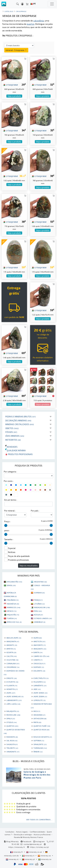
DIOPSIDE (39, 667)
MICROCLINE (13, 715)
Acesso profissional (42, 834)
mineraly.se (45, 859)
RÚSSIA (38, 615)
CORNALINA (13, 663)
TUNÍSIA (12, 618)
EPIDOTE (12, 678)
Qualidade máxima (16, 450)
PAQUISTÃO (13, 615)
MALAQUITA (13, 711)
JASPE (11, 693)
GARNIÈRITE (40, 685)
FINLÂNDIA (13, 600)
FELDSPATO (40, 682)
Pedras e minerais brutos (21, 417)
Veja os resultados (29, 565)
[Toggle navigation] (52, 4)
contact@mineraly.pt (33, 844)
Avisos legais (22, 832)
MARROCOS (14, 607)
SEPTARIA (39, 740)
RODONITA (12, 737)
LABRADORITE (14, 700)
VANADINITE (13, 752)
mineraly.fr (17, 852)
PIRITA (37, 722)
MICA (37, 711)
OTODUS (11, 722)
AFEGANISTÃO (15, 582)
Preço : (7, 521)
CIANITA (38, 660)
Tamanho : (9, 539)
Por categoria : (10, 472)
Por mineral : (10, 511)
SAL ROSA (12, 740)
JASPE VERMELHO (15, 696)
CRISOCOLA (39, 663)
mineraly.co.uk (34, 852)
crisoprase (10, 85)
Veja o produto (14, 96)
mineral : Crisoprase (16, 50)
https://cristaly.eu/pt (39, 847)
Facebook (26, 841)
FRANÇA (38, 600)
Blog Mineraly (11, 841)
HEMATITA (12, 689)
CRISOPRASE (13, 667)
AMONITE (12, 645)
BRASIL (11, 585)
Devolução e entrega (23, 834)
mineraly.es (45, 856)
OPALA (11, 718)
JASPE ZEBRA (40, 696)
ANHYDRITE (40, 645)
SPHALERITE (40, 744)
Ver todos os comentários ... (39, 820)
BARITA (38, 652)
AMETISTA (39, 641)
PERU (38, 611)
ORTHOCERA (40, 718)
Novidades (11, 447)
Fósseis (11, 432)
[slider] (6, 525)
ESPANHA (39, 593)
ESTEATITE (12, 682)
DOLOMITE (39, 671)
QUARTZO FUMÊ (42, 726)
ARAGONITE (40, 649)
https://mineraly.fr (17, 847)
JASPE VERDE (40, 693)
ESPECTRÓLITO (41, 678)
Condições (10, 832)
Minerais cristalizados (20, 424)
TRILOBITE (12, 748)
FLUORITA (12, 685)
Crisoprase (21, 11)
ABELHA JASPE (14, 638)
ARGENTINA (40, 582)
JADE (37, 689)
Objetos (12, 428)
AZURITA (11, 652)
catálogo (9, 11)
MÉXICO (12, 611)
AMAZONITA (13, 641)
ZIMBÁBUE (40, 622)
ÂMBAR (38, 752)
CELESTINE (12, 660)
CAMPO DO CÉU (41, 656)
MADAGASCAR (42, 607)
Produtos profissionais (19, 454)
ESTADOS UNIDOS (43, 618)
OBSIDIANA (39, 715)
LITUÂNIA (39, 604)
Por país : (35, 511)
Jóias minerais (15, 436)
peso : (7, 530)
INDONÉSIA (13, 604)
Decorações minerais (18, 420)
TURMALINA (40, 748)
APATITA (11, 649)
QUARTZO (12, 726)
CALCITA (11, 656)
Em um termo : (11, 500)
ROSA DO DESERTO (43, 737)
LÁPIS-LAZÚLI (13, 704)
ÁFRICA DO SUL (14, 622)
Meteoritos (13, 440)
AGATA (38, 638)
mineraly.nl (12, 859)
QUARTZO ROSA (41, 730)
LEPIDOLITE (39, 700)
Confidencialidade (37, 832)
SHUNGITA (12, 744)
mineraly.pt (29, 859)
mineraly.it (28, 856)
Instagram (39, 841)
